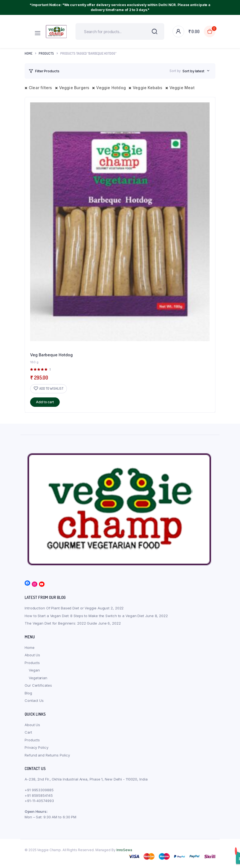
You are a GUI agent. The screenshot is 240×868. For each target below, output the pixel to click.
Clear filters (41, 88)
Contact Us (34, 700)
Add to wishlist (51, 388)
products (46, 53)
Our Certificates (38, 685)
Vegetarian (38, 678)
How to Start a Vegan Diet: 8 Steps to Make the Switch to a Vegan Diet (84, 616)
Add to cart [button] (45, 402)
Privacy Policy (36, 747)
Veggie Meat (182, 88)
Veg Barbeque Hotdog (51, 355)
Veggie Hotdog (111, 88)
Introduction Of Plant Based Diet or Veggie (61, 608)
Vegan (34, 670)
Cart (28, 732)
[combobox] (196, 71)
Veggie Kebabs (148, 88)
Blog (28, 693)
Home (28, 53)
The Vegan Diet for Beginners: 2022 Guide (61, 623)
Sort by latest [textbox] (193, 71)
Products (32, 663)
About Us (32, 655)
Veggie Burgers (74, 88)
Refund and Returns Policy (47, 755)
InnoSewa (124, 850)
